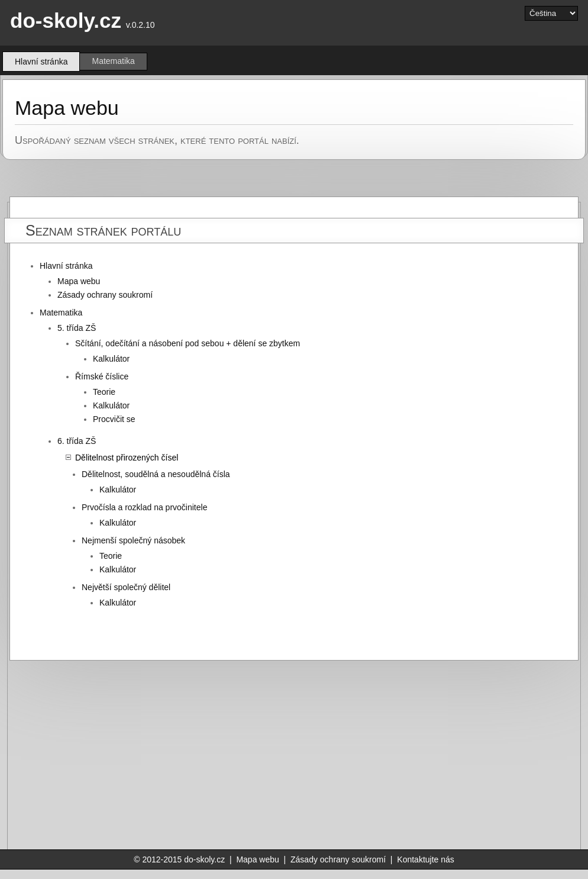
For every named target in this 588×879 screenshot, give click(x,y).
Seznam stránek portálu (103, 230)
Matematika (113, 61)
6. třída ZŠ (77, 441)
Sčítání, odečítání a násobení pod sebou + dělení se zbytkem (188, 343)
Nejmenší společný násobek (133, 540)
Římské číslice (102, 376)
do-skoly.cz (66, 20)
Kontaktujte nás (426, 859)
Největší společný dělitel (126, 587)
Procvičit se (114, 419)
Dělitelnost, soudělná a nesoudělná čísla (156, 474)
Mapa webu (79, 281)
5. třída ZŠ (77, 328)
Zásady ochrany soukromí (105, 295)
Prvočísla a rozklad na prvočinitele (144, 507)
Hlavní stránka (66, 266)
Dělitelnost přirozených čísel (127, 458)
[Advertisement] (339, 755)
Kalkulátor (111, 359)
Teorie (104, 392)
